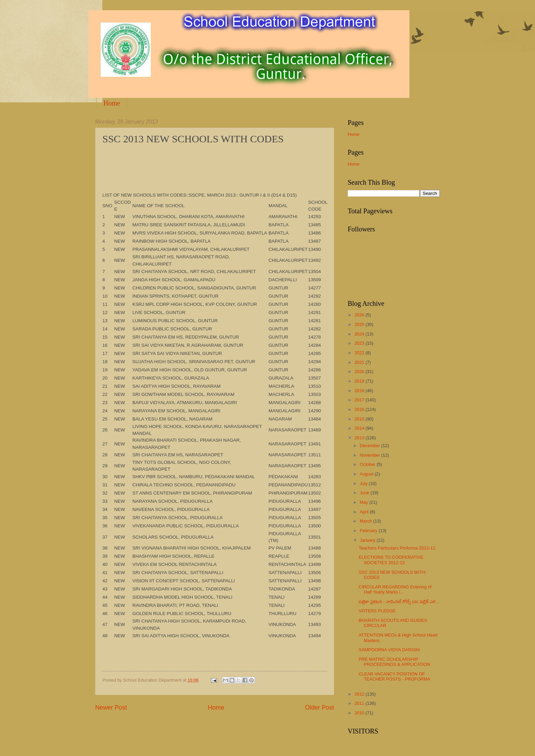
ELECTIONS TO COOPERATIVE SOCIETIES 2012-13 (391, 560)
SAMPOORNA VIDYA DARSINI (389, 650)
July (364, 483)
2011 (360, 703)
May (364, 502)
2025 (360, 324)
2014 (360, 428)
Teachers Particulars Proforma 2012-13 (397, 548)
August (367, 474)
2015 (360, 419)
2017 (360, 400)
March (366, 521)
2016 (360, 409)
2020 (360, 372)
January (368, 540)
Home (112, 103)
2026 (360, 315)
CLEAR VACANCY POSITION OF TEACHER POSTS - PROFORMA (394, 676)
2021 (360, 362)
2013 (360, 438)
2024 (360, 334)
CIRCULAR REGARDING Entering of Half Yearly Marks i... (395, 589)
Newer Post (111, 708)
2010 (360, 713)
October (368, 464)
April (365, 512)
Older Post (320, 708)
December (370, 446)
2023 (360, 343)
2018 (360, 391)
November (370, 455)
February (369, 531)
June (365, 493)
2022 (360, 353)
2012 (360, 694)
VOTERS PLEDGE (377, 611)
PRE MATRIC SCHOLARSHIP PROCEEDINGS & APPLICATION (394, 662)
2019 (360, 381)
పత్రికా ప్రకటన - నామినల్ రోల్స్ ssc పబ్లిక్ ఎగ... (399, 602)
